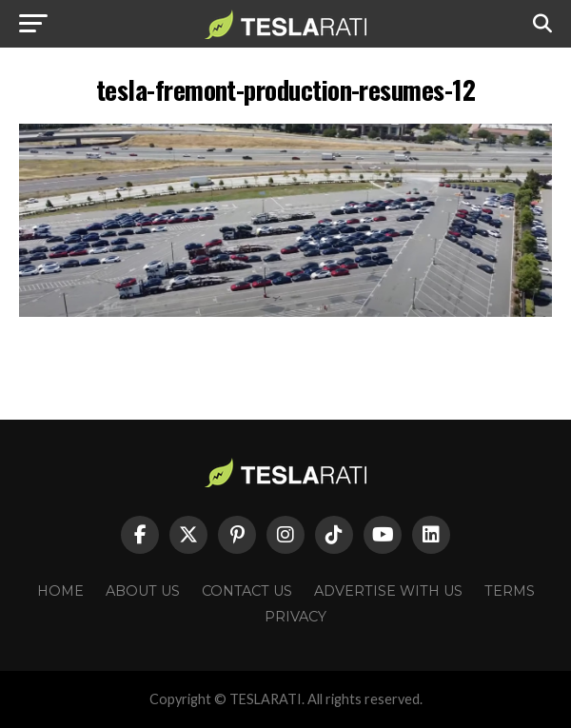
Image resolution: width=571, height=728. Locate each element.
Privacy (295, 617)
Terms (510, 591)
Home (60, 591)
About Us (143, 591)
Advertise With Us (388, 591)
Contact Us (247, 591)
